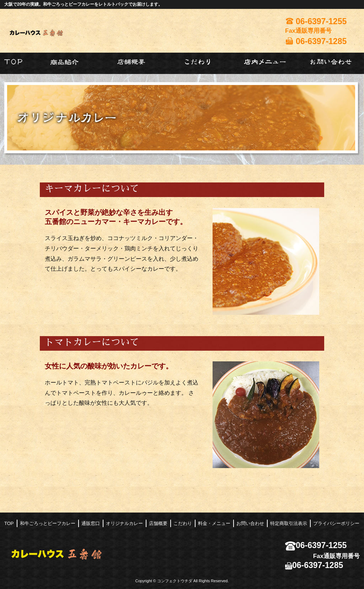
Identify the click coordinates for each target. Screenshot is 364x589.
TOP (9, 523)
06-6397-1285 (314, 565)
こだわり (183, 523)
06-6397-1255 (316, 545)
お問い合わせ (250, 523)
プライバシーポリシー (336, 523)
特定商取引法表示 (289, 523)
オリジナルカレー (124, 523)
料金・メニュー (214, 523)
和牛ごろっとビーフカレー (48, 523)
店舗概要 (158, 523)
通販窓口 (91, 523)
